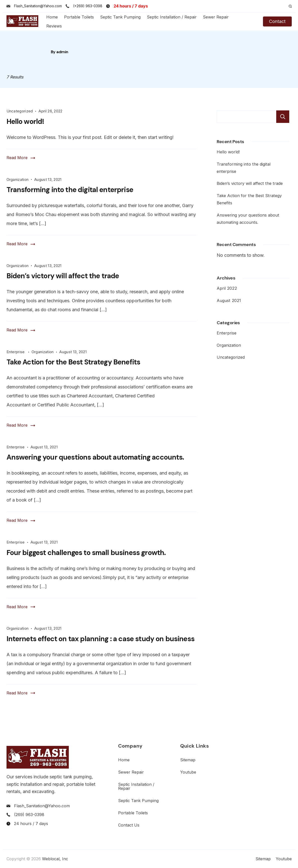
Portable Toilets (79, 17)
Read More (17, 158)
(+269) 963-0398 (88, 6)
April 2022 (227, 288)
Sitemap (188, 760)
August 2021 (229, 300)
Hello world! (25, 122)
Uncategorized (20, 111)
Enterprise (16, 352)
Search (283, 117)
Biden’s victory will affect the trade (63, 276)
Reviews (54, 26)
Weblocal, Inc (55, 859)
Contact (277, 21)
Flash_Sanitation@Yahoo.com (38, 6)
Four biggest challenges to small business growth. (86, 553)
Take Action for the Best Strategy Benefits (73, 362)
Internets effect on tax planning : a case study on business (100, 639)
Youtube (188, 772)
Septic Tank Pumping (120, 17)
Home (52, 17)
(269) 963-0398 (29, 815)
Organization (18, 179)
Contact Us (129, 825)
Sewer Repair (216, 17)
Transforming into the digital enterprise (70, 190)
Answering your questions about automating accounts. (95, 457)
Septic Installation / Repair (172, 17)
